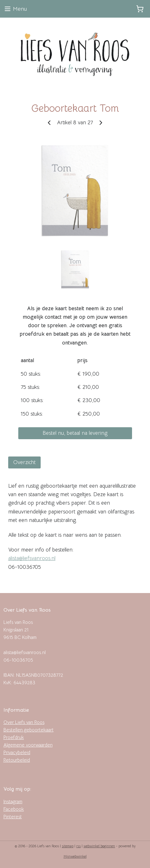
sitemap (68, 846)
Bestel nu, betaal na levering (75, 433)
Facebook (14, 809)
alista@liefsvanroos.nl (32, 558)
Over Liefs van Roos (24, 722)
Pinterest (13, 817)
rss (78, 846)
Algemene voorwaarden (28, 745)
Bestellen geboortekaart (29, 730)
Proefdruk (14, 737)
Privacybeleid (17, 752)
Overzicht (24, 462)
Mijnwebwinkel (75, 856)
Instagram (13, 801)
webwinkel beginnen (99, 846)
